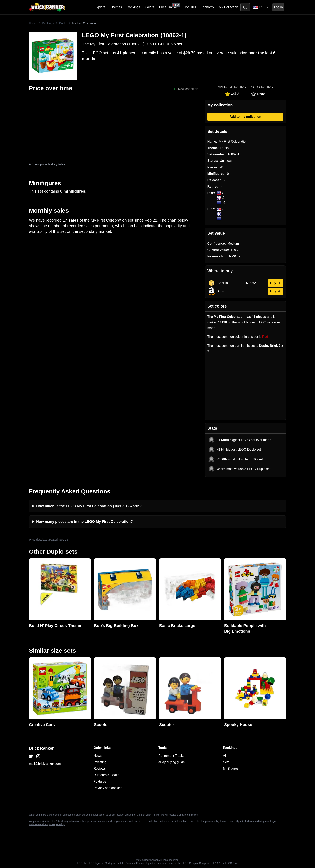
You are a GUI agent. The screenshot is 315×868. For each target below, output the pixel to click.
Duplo (63, 23)
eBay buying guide (172, 762)
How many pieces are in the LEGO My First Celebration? (84, 522)
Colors (149, 7)
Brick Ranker (41, 748)
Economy (207, 7)
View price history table (49, 164)
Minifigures (231, 769)
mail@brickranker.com (45, 764)
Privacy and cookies (108, 788)
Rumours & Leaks (106, 775)
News (98, 756)
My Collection (228, 7)
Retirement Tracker (172, 756)
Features (100, 781)
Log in (278, 7)
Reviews (100, 769)
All (225, 756)
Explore (100, 7)
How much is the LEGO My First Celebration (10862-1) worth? (89, 506)
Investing (100, 762)
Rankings (133, 7)
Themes (116, 7)
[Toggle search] (245, 7)
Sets (226, 762)
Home (33, 23)
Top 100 (190, 7)
